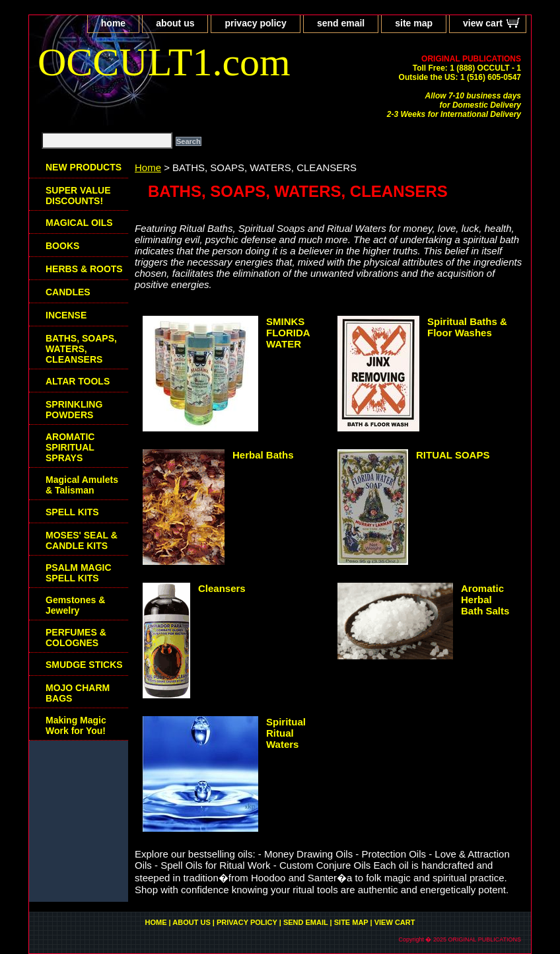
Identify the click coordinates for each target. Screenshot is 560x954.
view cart (483, 23)
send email (341, 23)
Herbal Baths (263, 455)
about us (175, 23)
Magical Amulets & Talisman (82, 485)
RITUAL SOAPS (453, 455)
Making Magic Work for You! (76, 725)
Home (148, 167)
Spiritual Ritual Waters (286, 733)
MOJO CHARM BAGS (78, 693)
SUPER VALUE (78, 196)
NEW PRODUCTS (84, 167)
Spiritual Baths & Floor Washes (467, 327)
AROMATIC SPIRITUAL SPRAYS (70, 447)
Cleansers (222, 588)
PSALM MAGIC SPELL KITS (79, 573)
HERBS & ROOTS (84, 269)
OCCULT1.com (164, 62)
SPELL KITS (72, 512)
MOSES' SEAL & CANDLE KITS (82, 540)
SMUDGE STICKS (84, 665)
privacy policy (255, 23)
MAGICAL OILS (79, 223)
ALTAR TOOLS (78, 381)
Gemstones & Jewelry (75, 605)
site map (414, 23)
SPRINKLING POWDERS (74, 410)
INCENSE (66, 315)
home (113, 23)
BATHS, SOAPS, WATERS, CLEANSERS (81, 349)
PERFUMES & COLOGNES (76, 638)
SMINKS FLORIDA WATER (288, 333)
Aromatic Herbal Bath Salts (485, 600)
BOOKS (62, 246)
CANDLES (68, 292)
